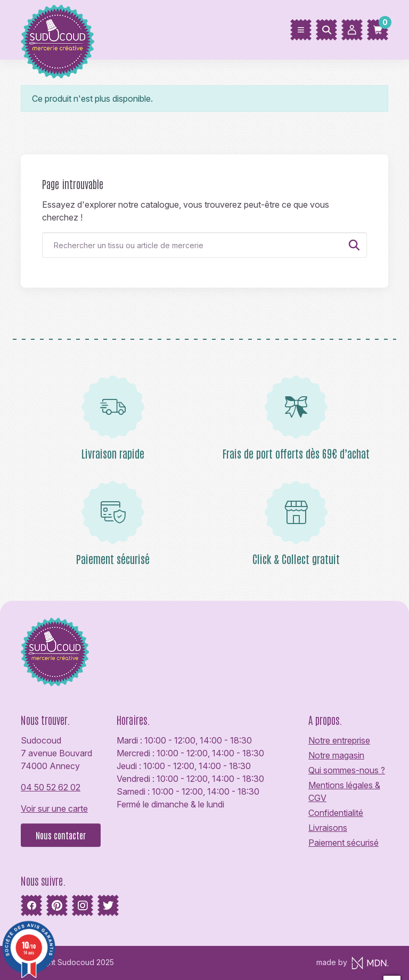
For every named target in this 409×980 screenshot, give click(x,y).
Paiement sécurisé (343, 843)
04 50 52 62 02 (51, 787)
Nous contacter (61, 835)
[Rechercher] (326, 30)
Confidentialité (336, 813)
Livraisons (328, 828)
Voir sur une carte (54, 808)
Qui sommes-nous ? (347, 770)
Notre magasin (336, 755)
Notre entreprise (339, 740)
